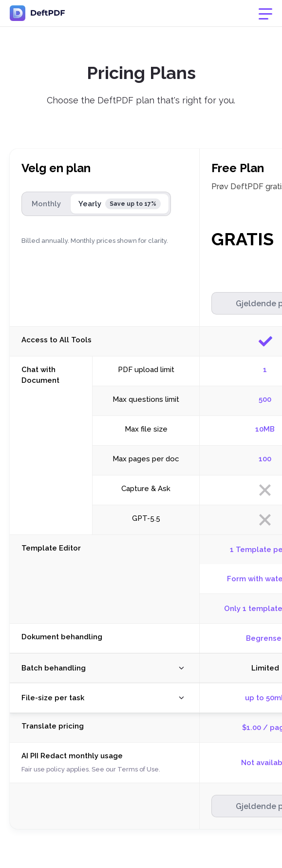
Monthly (46, 204)
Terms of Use (138, 769)
